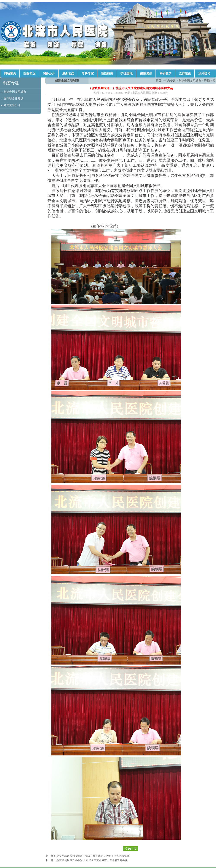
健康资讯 (146, 73)
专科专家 (88, 73)
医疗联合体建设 (13, 98)
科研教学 (165, 73)
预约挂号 (204, 73)
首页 (159, 81)
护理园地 (127, 73)
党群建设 (185, 73)
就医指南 (107, 73)
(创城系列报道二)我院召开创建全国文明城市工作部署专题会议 (92, 860)
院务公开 (49, 73)
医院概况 (29, 73)
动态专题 (170, 81)
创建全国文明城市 (15, 92)
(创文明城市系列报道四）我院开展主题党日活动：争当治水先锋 (92, 856)
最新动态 (68, 73)
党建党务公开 (12, 105)
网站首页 (10, 73)
